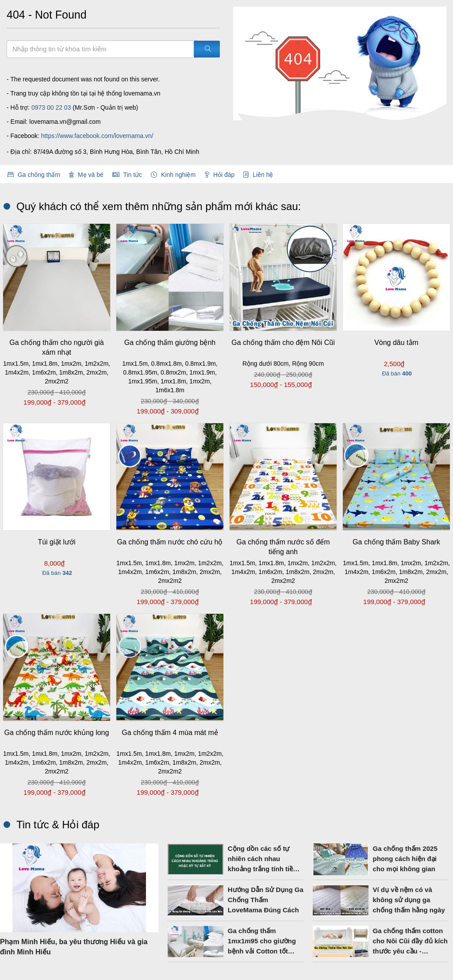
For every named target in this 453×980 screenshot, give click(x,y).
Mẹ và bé (86, 175)
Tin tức (127, 175)
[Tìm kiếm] (207, 49)
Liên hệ (258, 175)
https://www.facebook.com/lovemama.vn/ (97, 136)
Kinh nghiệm (173, 175)
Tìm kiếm (6, 40)
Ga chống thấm (34, 175)
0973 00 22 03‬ (51, 107)
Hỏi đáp (219, 175)
